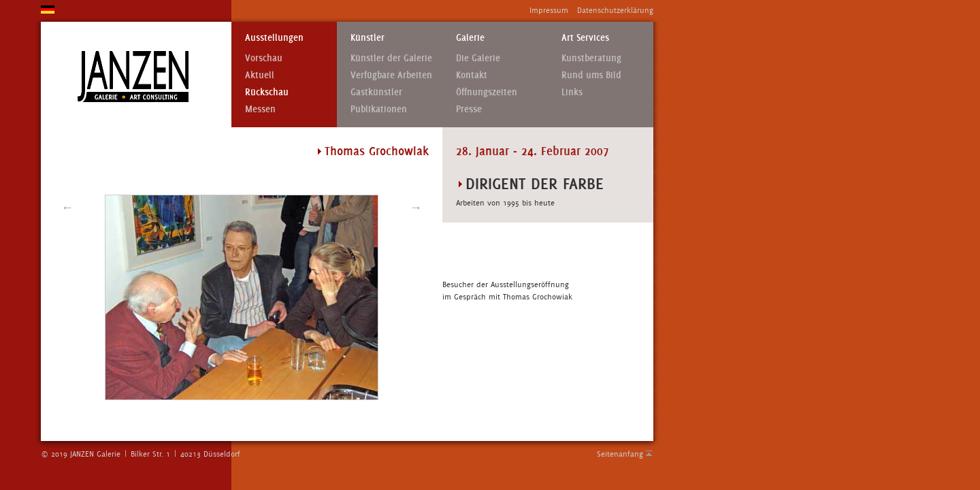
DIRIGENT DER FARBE (535, 183)
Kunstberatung (591, 58)
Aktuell (260, 75)
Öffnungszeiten (487, 92)
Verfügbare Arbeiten (391, 75)
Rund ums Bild (591, 75)
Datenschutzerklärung (615, 10)
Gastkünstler (376, 92)
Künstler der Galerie (391, 58)
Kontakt (472, 75)
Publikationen (379, 109)
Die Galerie (478, 58)
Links (572, 92)
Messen (260, 109)
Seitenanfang (620, 454)
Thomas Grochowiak (377, 151)
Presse (469, 109)
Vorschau (264, 58)
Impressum (549, 10)
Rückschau (267, 92)
